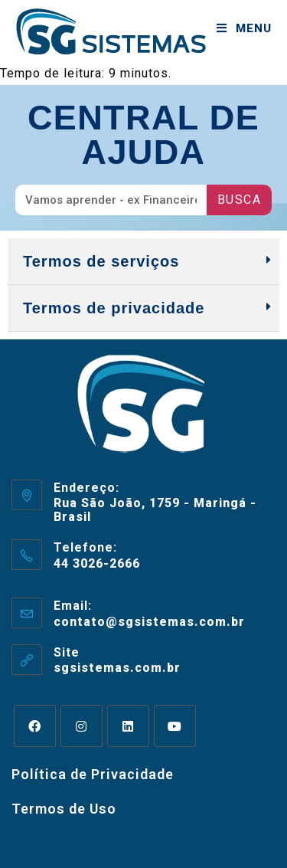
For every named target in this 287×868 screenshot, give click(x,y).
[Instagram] (82, 726)
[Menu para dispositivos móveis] (244, 29)
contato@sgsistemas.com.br (149, 622)
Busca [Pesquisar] (240, 200)
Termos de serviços (101, 261)
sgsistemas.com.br (117, 668)
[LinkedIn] (128, 726)
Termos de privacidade (114, 308)
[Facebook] (35, 726)
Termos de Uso (64, 809)
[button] (143, 262)
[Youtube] (175, 726)
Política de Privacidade (93, 774)
